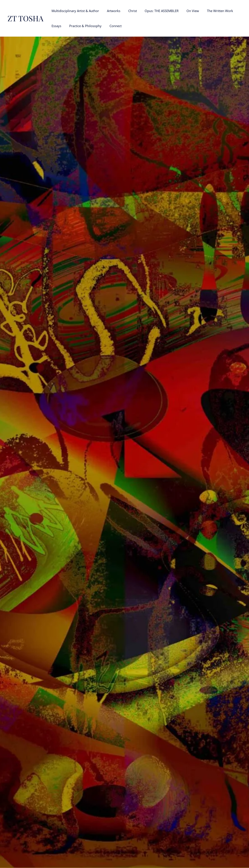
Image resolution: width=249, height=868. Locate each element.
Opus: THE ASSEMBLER (157, 11)
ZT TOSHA (25, 18)
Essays (56, 26)
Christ (129, 11)
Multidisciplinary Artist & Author (75, 11)
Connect (112, 26)
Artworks (111, 11)
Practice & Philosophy (83, 26)
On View (186, 11)
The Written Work (212, 11)
